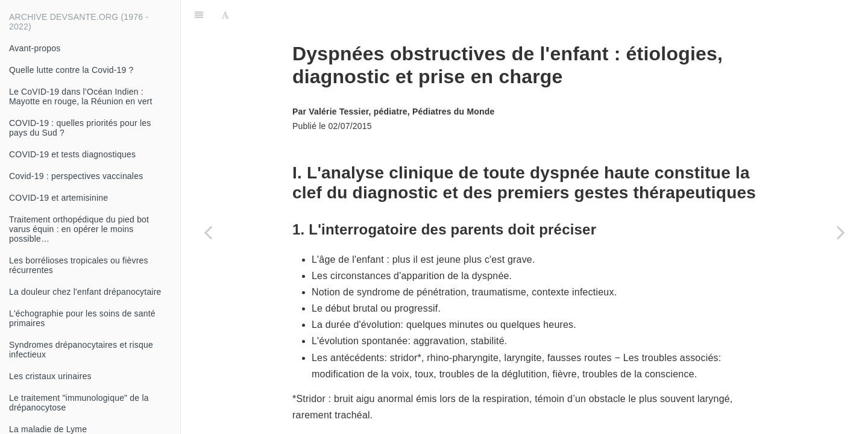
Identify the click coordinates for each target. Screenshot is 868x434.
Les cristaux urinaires (50, 376)
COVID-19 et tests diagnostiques (72, 154)
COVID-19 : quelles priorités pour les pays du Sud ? (80, 128)
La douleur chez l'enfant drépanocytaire (85, 292)
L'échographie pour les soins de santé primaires (82, 318)
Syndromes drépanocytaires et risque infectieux (81, 350)
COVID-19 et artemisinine (58, 198)
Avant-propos (35, 48)
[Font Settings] (225, 15)
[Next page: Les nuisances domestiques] (841, 232)
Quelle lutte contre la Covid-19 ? (71, 70)
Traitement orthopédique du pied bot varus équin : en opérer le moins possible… (79, 229)
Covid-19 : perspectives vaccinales (76, 176)
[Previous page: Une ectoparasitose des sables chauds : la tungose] (208, 232)
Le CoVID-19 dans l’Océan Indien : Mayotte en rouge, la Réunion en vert (81, 96)
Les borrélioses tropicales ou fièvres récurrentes (79, 265)
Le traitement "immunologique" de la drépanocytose (79, 403)
